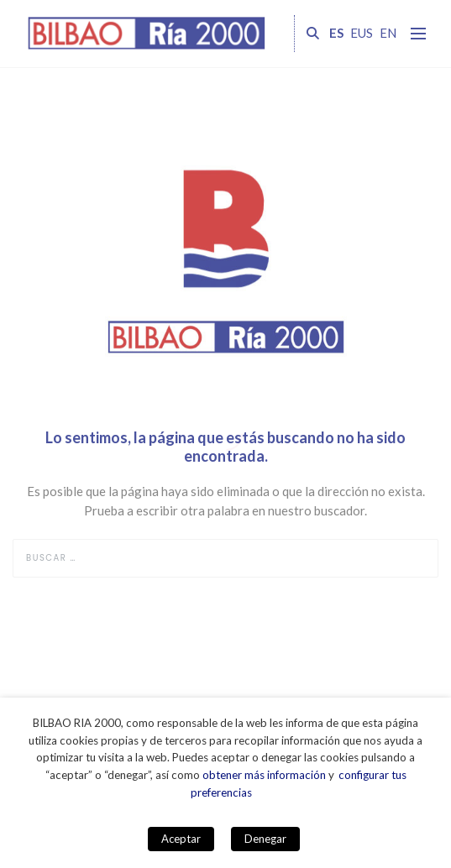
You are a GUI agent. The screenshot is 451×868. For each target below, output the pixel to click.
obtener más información (264, 775)
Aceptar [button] (181, 839)
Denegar (265, 839)
